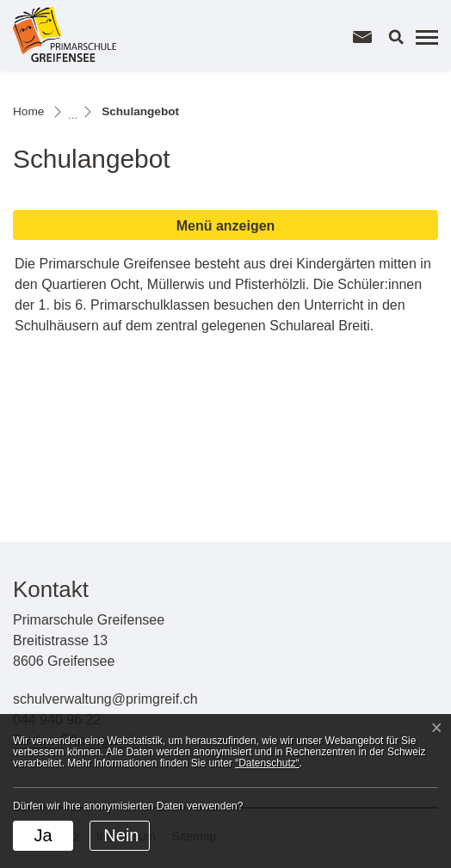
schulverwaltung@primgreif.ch (105, 699)
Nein (121, 835)
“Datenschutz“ (267, 763)
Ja (43, 835)
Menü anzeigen (226, 226)
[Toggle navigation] (424, 37)
